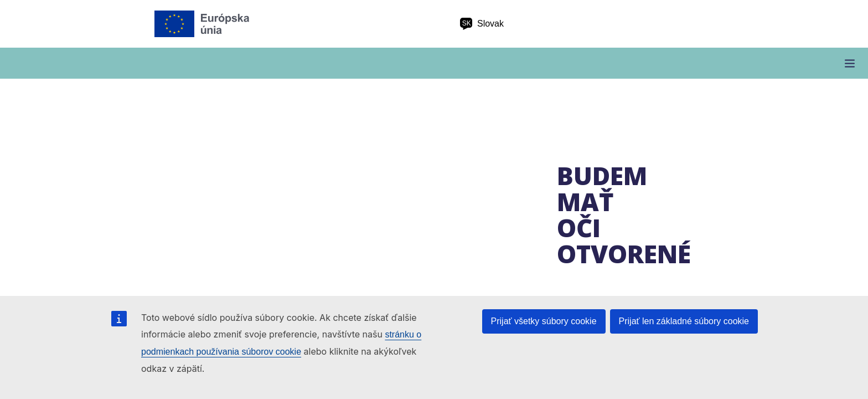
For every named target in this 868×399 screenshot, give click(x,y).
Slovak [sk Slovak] (482, 24)
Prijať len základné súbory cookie (684, 321)
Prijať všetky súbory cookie (544, 321)
